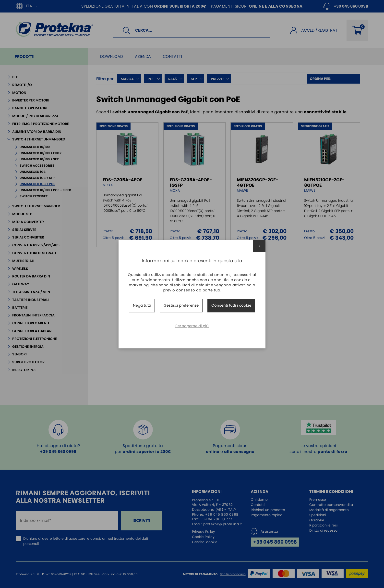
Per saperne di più (192, 326)
